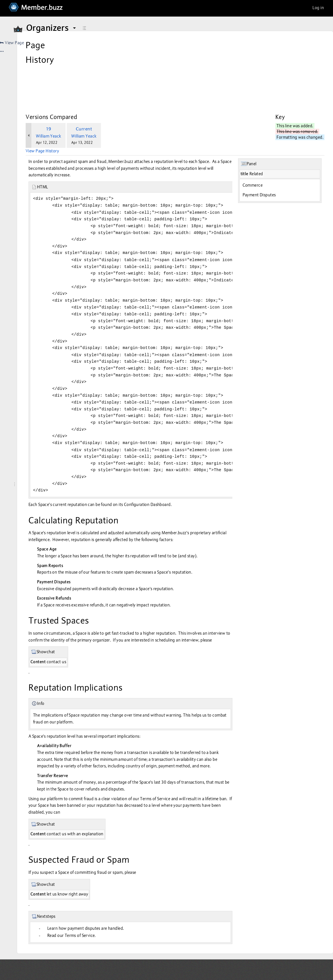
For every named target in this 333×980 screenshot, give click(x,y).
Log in (318, 8)
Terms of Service (218, 797)
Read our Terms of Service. (134, 933)
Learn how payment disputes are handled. (148, 926)
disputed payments (136, 573)
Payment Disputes (278, 159)
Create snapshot (109, 55)
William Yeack (111, 100)
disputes (228, 787)
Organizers (52, 28)
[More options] (320, 43)
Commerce (271, 150)
